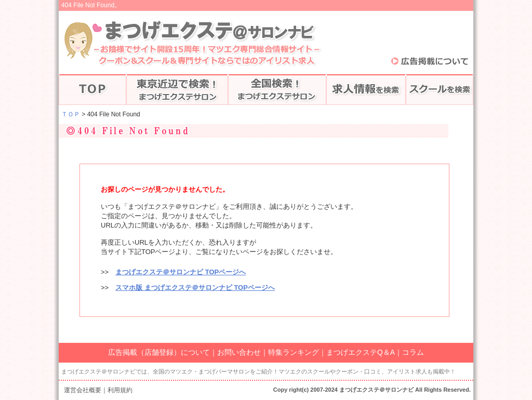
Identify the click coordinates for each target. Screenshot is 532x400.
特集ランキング (294, 352)
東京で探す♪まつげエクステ (177, 89)
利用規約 (120, 390)
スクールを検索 (440, 89)
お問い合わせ (239, 352)
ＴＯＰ (71, 114)
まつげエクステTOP (92, 89)
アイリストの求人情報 (366, 89)
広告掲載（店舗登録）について (159, 352)
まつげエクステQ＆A (361, 352)
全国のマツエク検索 (277, 89)
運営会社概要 (83, 390)
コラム (413, 352)
